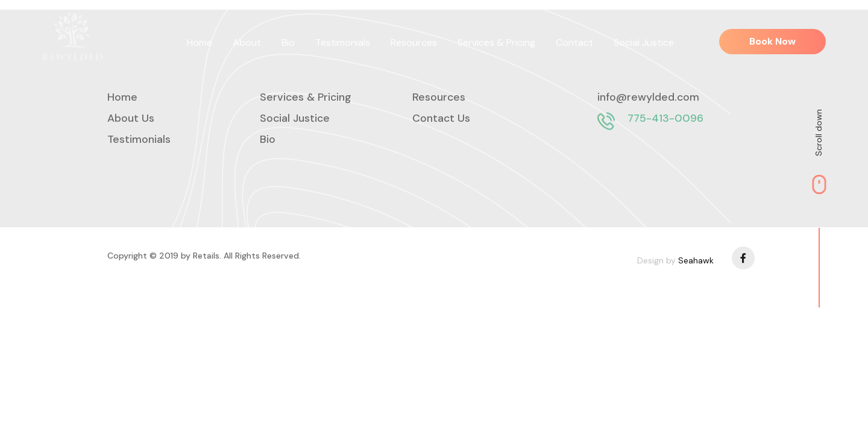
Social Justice (644, 42)
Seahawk (696, 260)
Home (200, 42)
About (247, 42)
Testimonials (343, 42)
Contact (574, 42)
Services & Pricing (496, 42)
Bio (288, 42)
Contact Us (441, 118)
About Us (131, 118)
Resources (414, 42)
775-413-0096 (665, 118)
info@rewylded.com (648, 97)
